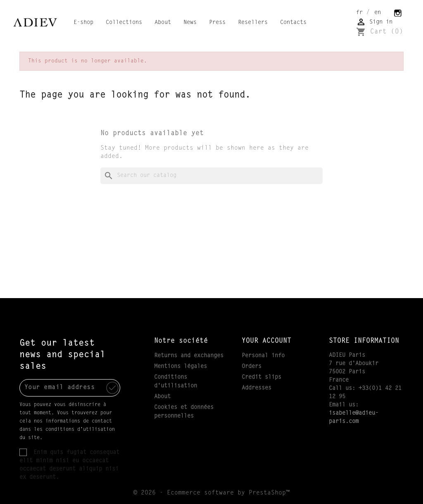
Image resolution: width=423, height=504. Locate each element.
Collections (124, 23)
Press (217, 23)
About (163, 23)
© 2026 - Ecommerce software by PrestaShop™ (211, 493)
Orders (252, 367)
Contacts (293, 23)
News (190, 23)
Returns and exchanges (189, 356)
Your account (266, 341)
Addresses (257, 388)
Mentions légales (181, 367)
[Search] (211, 176)
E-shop (83, 23)
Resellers (253, 23)
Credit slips (261, 377)
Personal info (263, 356)
